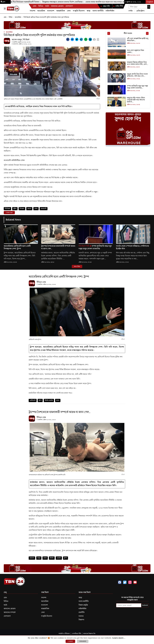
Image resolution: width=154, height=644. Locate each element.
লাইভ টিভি (118, 6)
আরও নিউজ (77, 266)
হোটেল (59, 558)
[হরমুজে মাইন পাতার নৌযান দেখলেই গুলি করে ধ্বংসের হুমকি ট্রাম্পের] (128, 100)
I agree (70, 641)
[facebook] (68, 40)
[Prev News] (109, 33)
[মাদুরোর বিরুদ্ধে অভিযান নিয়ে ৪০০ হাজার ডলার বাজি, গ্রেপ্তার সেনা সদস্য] (128, 63)
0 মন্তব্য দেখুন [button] (9, 213)
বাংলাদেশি (44, 209)
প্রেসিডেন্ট (33, 400)
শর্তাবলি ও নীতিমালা (64, 634)
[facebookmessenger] (72, 40)
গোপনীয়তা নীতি (77, 634)
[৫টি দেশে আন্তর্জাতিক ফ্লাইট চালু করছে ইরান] (128, 40)
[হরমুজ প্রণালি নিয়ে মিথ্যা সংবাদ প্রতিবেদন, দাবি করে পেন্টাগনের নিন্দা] (128, 75)
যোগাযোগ (69, 6)
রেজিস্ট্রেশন (140, 11)
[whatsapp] (86, 40)
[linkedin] (90, 40)
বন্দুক (39, 558)
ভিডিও (41, 6)
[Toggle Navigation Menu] (5, 9)
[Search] (149, 7)
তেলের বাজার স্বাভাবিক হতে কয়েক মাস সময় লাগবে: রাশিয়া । (108, 2)
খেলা (69, 11)
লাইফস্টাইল (110, 11)
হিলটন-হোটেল (49, 400)
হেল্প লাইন (105, 6)
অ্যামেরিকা (41, 11)
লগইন (131, 11)
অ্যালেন (32, 558)
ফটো (47, 6)
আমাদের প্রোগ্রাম (57, 6)
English (150, 2)
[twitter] (77, 40)
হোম (35, 6)
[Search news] (139, 7)
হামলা (58, 400)
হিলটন (52, 558)
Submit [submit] (145, 605)
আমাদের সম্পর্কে (10, 612)
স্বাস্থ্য (89, 11)
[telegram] (81, 40)
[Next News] (147, 33)
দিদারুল (22, 209)
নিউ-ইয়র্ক (7, 209)
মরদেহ (29, 209)
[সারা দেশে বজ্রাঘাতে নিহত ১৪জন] (128, 52)
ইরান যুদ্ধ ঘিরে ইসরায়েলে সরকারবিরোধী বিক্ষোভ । (25, 2)
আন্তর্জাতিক (61, 11)
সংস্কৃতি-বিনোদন (79, 11)
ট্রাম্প (40, 400)
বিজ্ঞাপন (81, 620)
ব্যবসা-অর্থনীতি (98, 11)
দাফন (36, 209)
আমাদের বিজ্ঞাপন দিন (89, 634)
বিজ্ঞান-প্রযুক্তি (83, 605)
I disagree (83, 641)
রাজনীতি (82, 612)
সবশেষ (32, 11)
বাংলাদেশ (51, 11)
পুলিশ (15, 209)
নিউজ (11, 17)
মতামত (81, 616)
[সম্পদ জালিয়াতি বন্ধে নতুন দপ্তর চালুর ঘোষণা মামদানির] (128, 87)
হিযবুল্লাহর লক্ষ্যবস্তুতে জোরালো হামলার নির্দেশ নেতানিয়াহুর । (64, 2)
